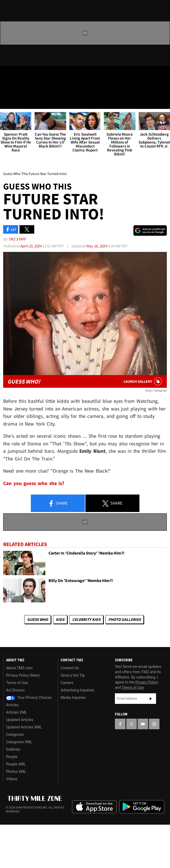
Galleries (13, 749)
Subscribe (151, 699)
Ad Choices (15, 690)
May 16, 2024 (97, 246)
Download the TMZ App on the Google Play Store (142, 807)
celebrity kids (86, 619)
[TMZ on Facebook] (6, 75)
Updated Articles (20, 720)
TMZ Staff (17, 239)
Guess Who (38, 619)
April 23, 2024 (31, 246)
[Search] (163, 101)
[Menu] (7, 101)
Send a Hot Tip (73, 675)
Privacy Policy (147, 682)
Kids (60, 619)
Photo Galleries (125, 619)
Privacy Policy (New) (23, 675)
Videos (12, 779)
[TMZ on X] (17, 75)
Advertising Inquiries (77, 690)
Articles (12, 705)
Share (58, 504)
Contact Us (70, 668)
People (12, 757)
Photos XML (16, 772)
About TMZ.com (19, 668)
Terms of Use (17, 683)
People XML (16, 764)
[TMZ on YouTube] (143, 724)
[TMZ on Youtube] (27, 75)
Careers (67, 683)
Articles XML (17, 712)
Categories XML (19, 742)
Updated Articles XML (24, 727)
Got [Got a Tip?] (18, 89)
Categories (15, 735)
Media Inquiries (73, 698)
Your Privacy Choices (29, 698)
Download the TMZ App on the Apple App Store (94, 807)
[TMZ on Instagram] (38, 75)
